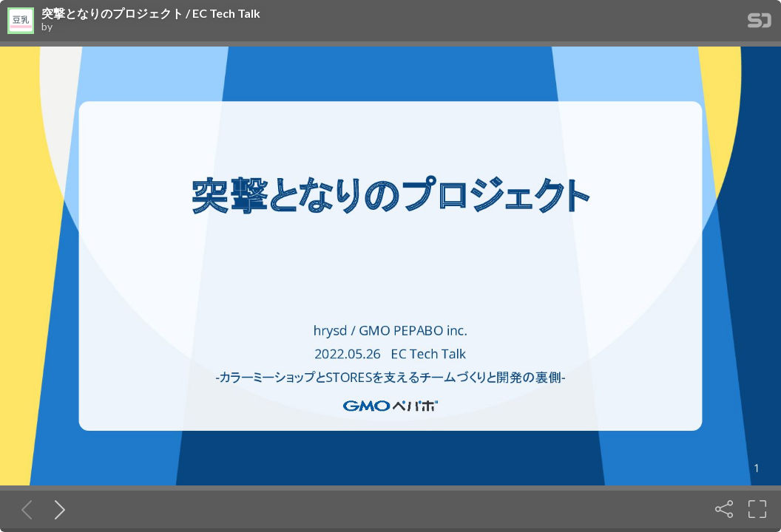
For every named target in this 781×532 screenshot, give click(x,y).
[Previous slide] (24, 509)
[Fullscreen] (757, 509)
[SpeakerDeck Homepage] (760, 23)
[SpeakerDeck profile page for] (21, 21)
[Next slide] (57, 509)
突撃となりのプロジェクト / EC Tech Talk (151, 13)
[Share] (724, 509)
